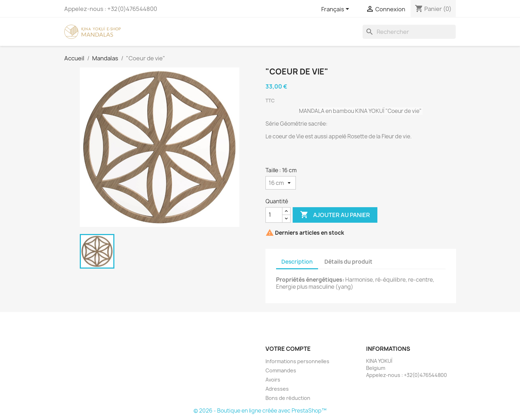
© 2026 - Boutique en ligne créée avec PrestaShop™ (260, 411)
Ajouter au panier (335, 215)
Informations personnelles (297, 361)
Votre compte (288, 349)
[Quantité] (274, 215)
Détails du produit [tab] (348, 262)
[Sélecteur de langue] (336, 10)
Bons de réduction (288, 398)
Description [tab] (297, 262)
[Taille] (281, 183)
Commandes (281, 370)
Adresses (277, 389)
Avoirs (273, 380)
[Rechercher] (409, 32)
